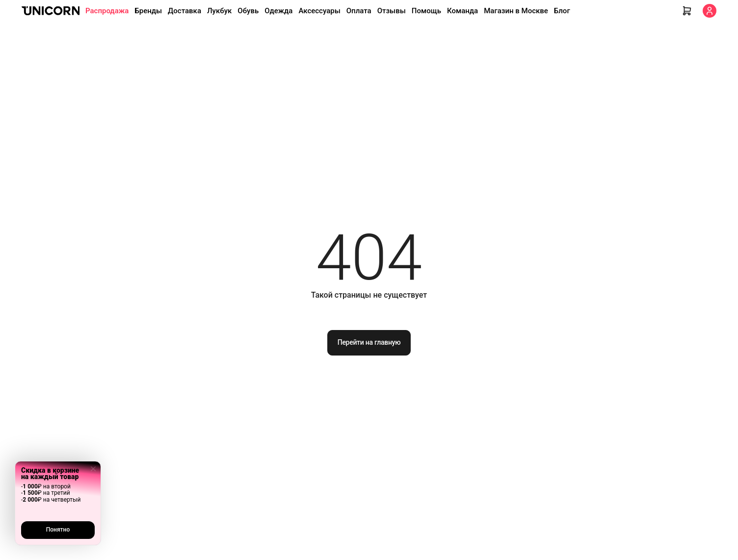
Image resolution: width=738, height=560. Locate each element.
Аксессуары (319, 11)
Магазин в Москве (516, 11)
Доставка (184, 11)
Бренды (148, 11)
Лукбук (219, 11)
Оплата (359, 11)
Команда (462, 11)
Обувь (248, 11)
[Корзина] (687, 11)
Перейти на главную (369, 342)
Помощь (426, 11)
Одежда (278, 11)
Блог (562, 11)
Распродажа (107, 11)
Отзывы (392, 11)
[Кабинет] (710, 11)
